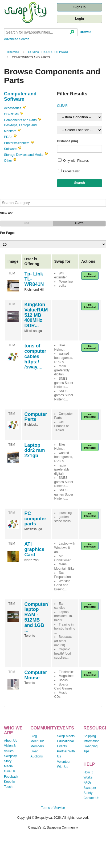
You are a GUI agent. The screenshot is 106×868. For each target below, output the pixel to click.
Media (8, 766)
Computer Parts (36, 417)
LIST (27, 223)
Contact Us (91, 798)
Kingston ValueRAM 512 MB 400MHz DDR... (36, 315)
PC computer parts (35, 519)
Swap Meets (66, 736)
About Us (11, 741)
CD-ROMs (11, 114)
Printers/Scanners (17, 143)
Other (8, 161)
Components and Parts (31, 57)
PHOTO (79, 223)
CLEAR (62, 106)
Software (10, 149)
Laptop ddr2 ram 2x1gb (35, 451)
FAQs (88, 782)
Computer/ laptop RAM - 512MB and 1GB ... (36, 617)
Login (79, 19)
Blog (34, 736)
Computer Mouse (36, 675)
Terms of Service (53, 808)
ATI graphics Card (34, 549)
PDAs (8, 137)
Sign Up (79, 7)
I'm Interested (90, 275)
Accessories (13, 108)
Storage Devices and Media (24, 155)
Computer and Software (49, 52)
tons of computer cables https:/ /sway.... (35, 356)
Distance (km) (68, 141)
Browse (85, 32)
